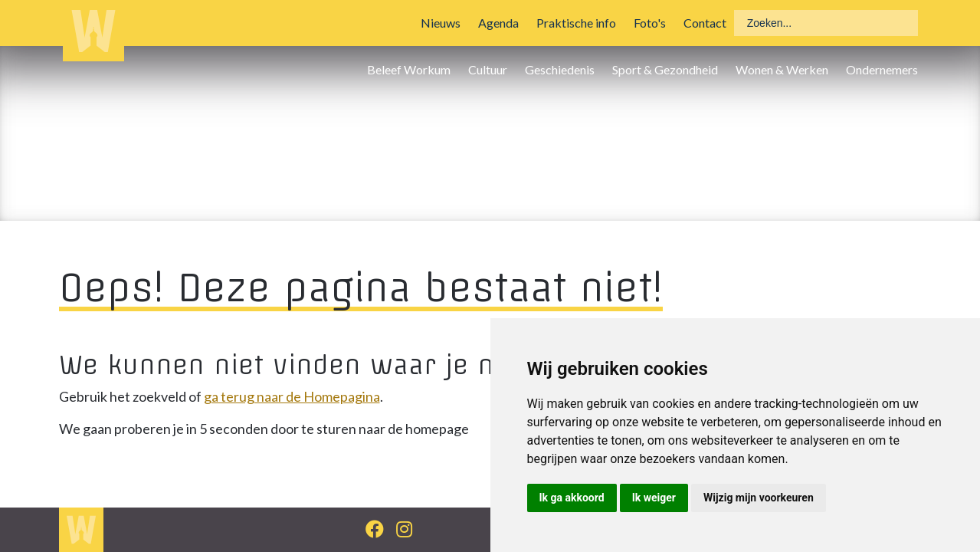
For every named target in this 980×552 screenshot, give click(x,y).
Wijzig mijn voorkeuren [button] (759, 498)
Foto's (650, 23)
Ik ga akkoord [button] (572, 498)
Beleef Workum (409, 69)
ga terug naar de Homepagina (292, 396)
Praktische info (576, 23)
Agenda (498, 23)
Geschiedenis (560, 69)
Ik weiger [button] (654, 498)
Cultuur (488, 69)
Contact (705, 23)
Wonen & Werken (782, 69)
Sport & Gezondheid (665, 69)
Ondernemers (882, 69)
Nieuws (441, 23)
